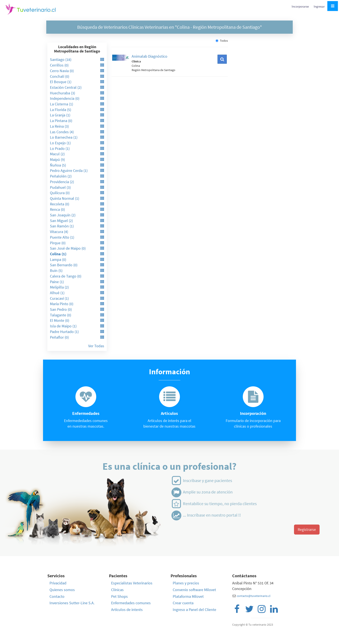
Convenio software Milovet (194, 590)
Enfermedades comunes (131, 603)
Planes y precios (186, 583)
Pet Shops (119, 596)
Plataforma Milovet (188, 596)
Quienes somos (62, 590)
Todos (222, 41)
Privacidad (58, 583)
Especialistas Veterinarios (132, 583)
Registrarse (307, 529)
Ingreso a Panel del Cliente (194, 610)
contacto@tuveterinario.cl (254, 596)
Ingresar (319, 6)
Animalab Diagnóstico (150, 56)
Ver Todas (96, 346)
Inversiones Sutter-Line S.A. (72, 603)
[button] (222, 59)
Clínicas (117, 590)
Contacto (57, 596)
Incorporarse (301, 6)
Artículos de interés (127, 610)
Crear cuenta (183, 603)
